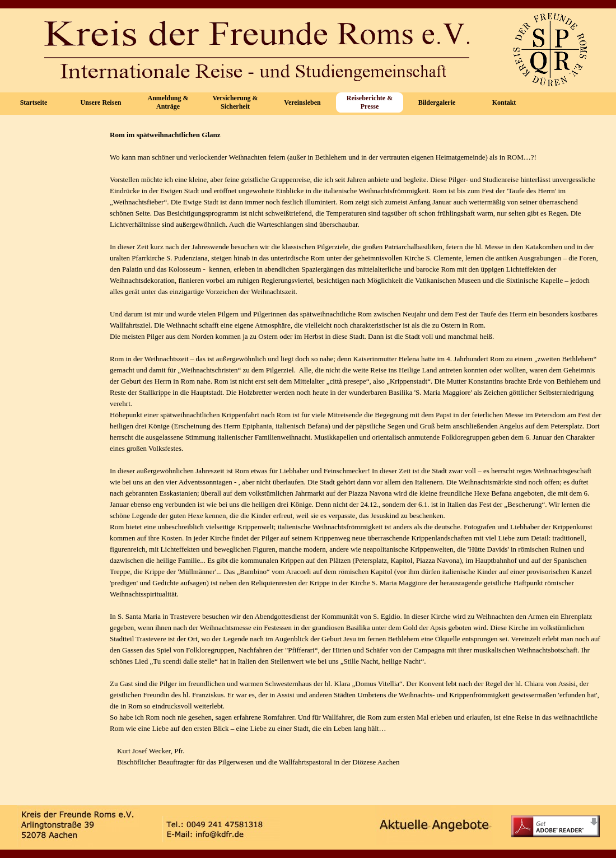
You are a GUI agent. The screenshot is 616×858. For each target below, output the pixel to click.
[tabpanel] (356, 460)
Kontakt (504, 102)
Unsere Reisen (101, 102)
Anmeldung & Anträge (168, 102)
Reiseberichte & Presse (370, 102)
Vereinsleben (302, 102)
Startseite (34, 102)
